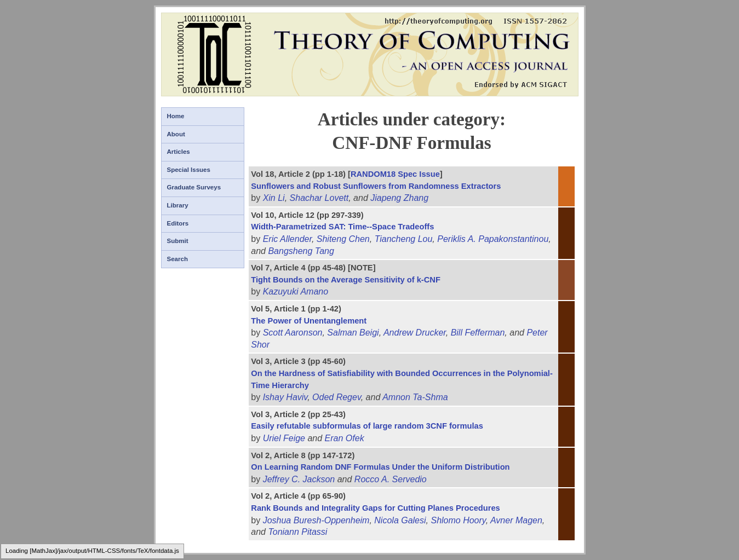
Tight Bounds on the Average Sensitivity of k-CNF (346, 280)
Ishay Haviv (285, 397)
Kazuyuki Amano (296, 291)
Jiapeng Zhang (399, 198)
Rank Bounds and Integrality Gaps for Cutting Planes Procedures (375, 508)
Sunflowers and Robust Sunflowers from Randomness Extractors (376, 186)
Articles (179, 152)
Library (178, 205)
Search (177, 259)
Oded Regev (337, 397)
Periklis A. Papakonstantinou (493, 239)
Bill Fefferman (478, 333)
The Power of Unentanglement (309, 321)
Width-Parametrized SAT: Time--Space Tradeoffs (342, 227)
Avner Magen (516, 520)
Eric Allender (287, 239)
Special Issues (189, 170)
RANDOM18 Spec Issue (395, 174)
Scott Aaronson (293, 333)
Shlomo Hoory (458, 520)
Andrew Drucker (415, 333)
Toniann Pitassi (297, 532)
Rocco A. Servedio (391, 479)
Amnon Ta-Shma (415, 397)
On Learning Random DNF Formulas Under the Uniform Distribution (380, 467)
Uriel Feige (284, 438)
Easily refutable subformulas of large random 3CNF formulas (367, 426)
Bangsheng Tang (301, 251)
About (176, 134)
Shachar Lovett (319, 198)
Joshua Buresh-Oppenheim (316, 520)
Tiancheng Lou (404, 239)
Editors (178, 223)
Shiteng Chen (343, 239)
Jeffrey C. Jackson (299, 479)
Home (176, 116)
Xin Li (274, 198)
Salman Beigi (353, 333)
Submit (178, 241)
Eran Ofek (345, 438)
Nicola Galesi (400, 520)
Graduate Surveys (194, 187)
